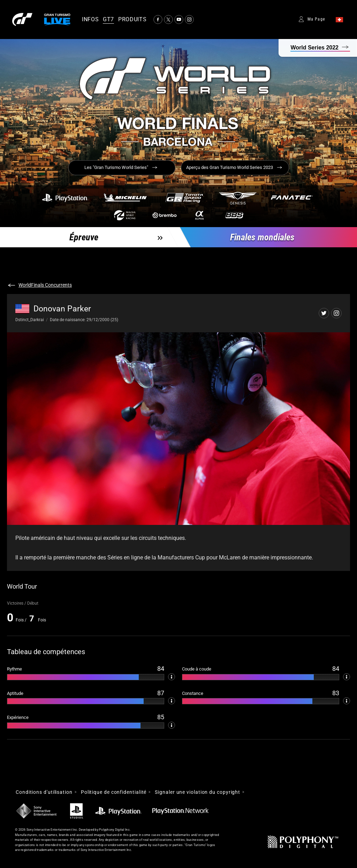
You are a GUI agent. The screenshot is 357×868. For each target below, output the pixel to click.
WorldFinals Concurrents (45, 285)
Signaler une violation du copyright (198, 792)
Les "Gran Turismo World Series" (116, 167)
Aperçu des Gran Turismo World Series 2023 (230, 167)
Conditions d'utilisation (44, 792)
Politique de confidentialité (114, 792)
